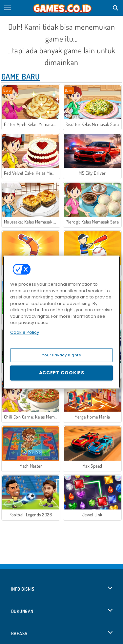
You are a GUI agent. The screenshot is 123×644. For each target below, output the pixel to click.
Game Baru (20, 76)
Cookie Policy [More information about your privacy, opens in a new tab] (25, 332)
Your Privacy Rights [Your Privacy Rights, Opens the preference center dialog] (62, 355)
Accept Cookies (62, 373)
